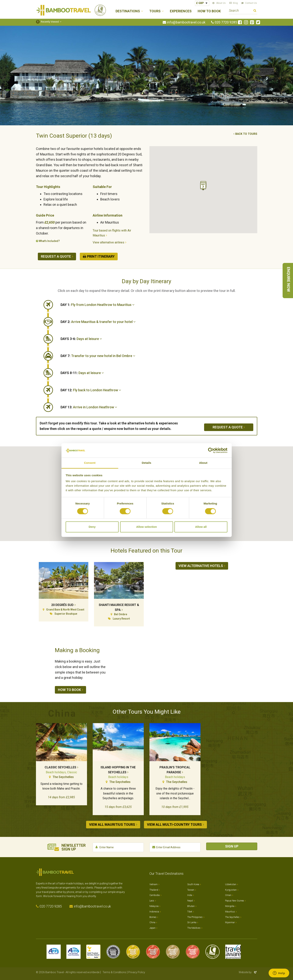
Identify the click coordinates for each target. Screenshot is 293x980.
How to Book (209, 11)
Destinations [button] (128, 11)
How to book (69, 690)
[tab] (159, 305)
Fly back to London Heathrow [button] (91, 390)
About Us (221, 3)
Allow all (201, 527)
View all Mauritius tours (112, 824)
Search (255, 11)
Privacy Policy (137, 972)
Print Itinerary (101, 256)
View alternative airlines (108, 242)
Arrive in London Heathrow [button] (89, 407)
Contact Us (251, 3)
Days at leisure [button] (81, 339)
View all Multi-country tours (174, 824)
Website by (248, 972)
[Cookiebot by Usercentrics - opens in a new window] (211, 450)
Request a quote (56, 256)
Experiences (181, 11)
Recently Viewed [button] (47, 22)
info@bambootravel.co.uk (186, 22)
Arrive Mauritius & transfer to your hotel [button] (98, 322)
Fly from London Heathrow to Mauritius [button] (98, 305)
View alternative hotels (201, 566)
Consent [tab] (90, 463)
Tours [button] (155, 11)
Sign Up (232, 846)
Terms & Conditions (114, 972)
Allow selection (146, 527)
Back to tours (246, 134)
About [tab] (203, 463)
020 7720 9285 (226, 22)
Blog (235, 3)
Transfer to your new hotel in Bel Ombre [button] (98, 356)
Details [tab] (147, 463)
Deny (92, 527)
